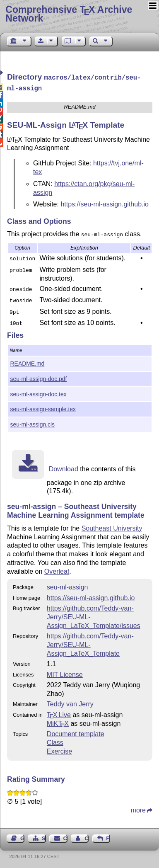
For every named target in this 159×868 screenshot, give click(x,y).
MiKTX (58, 722)
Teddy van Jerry (70, 702)
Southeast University (112, 527)
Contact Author (87, 837)
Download (64, 467)
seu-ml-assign (67, 586)
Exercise (59, 750)
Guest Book (22, 837)
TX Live (59, 713)
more (138, 809)
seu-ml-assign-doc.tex (39, 393)
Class (55, 741)
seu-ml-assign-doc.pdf (39, 377)
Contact (65, 837)
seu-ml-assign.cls (33, 423)
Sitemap (44, 837)
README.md (28, 362)
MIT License (65, 673)
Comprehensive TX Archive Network (69, 14)
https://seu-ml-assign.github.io (105, 202)
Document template (76, 732)
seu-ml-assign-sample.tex (43, 407)
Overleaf (57, 570)
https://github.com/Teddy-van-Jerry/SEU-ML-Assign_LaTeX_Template (90, 643)
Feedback (108, 837)
